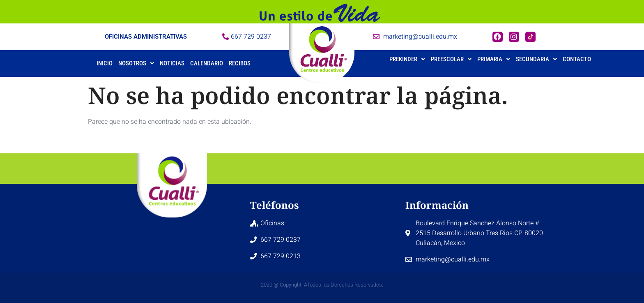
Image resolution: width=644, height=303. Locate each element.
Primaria (494, 59)
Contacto (577, 59)
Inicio (105, 63)
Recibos (240, 63)
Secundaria (536, 59)
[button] (136, 64)
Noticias (172, 63)
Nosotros (136, 63)
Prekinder (407, 59)
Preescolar (451, 59)
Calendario (207, 63)
